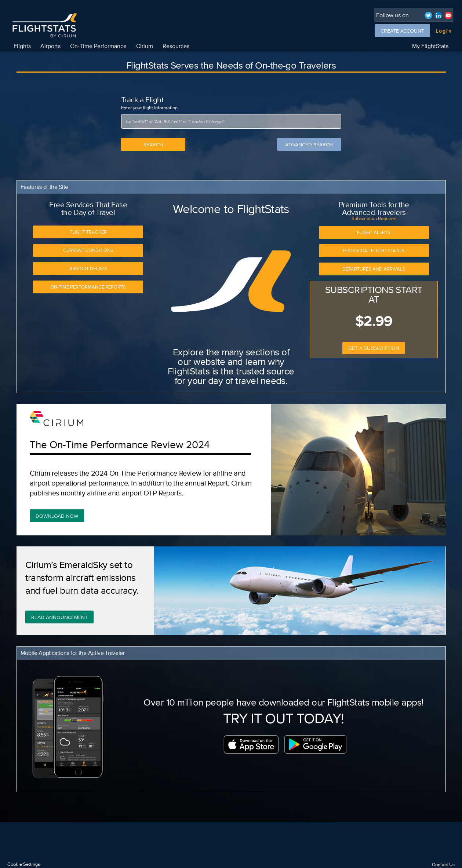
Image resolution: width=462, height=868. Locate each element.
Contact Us (443, 865)
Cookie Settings (24, 864)
